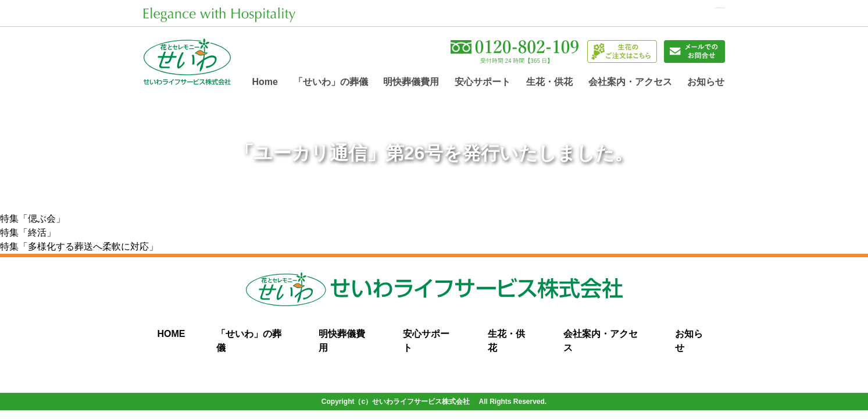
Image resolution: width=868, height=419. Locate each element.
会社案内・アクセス (630, 84)
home (265, 84)
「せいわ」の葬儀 (331, 84)
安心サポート (483, 84)
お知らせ (706, 84)
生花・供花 (549, 84)
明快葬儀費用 (411, 84)
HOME (172, 336)
